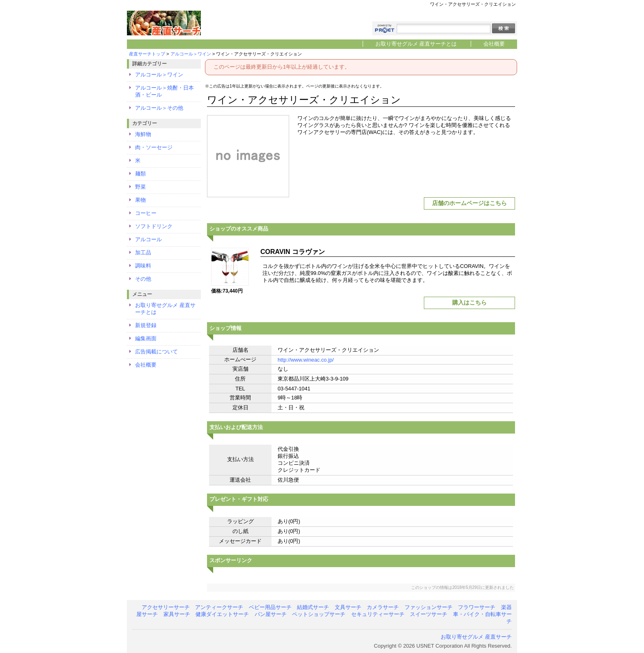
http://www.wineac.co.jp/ (306, 360)
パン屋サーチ (271, 614)
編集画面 (146, 338)
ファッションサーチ (429, 607)
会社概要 (494, 44)
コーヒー (146, 213)
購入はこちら (469, 302)
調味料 (143, 266)
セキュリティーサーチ (378, 614)
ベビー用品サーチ (270, 607)
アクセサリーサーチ (166, 607)
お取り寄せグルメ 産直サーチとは (416, 44)
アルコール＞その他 (159, 108)
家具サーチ (177, 614)
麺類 (140, 174)
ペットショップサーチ (319, 614)
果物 (140, 200)
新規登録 (146, 325)
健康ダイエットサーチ (222, 614)
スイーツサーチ (429, 614)
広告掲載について (156, 352)
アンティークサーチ (219, 607)
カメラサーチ (383, 607)
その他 (143, 279)
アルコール (148, 239)
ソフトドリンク (154, 226)
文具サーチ (348, 607)
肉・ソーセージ (154, 147)
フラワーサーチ (477, 607)
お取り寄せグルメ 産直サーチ (476, 637)
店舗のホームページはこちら (469, 203)
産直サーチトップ (147, 54)
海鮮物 (143, 134)
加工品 (143, 253)
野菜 (140, 187)
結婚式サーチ (313, 607)
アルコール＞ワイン (191, 54)
